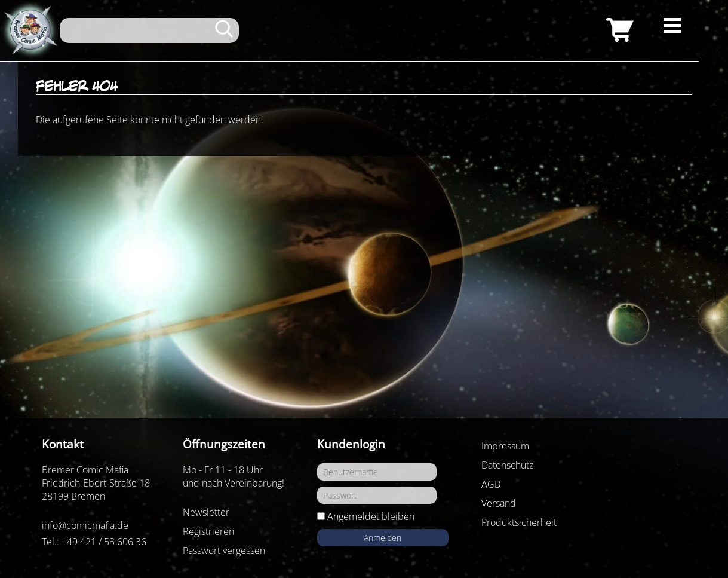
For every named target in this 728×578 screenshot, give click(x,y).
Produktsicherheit (519, 522)
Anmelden (383, 538)
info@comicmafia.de (85, 525)
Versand (499, 503)
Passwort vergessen (224, 551)
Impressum (505, 446)
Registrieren (208, 531)
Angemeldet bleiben (371, 516)
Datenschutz (507, 465)
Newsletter (206, 512)
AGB (491, 484)
